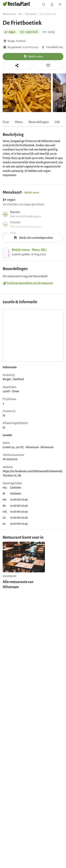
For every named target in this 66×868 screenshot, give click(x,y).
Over (6, 122)
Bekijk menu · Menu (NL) (29, 250)
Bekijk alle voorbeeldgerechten (33, 238)
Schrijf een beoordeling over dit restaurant (28, 283)
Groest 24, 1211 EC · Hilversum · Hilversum (28, 447)
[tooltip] (49, 66)
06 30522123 (10, 459)
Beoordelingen (39, 122)
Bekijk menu (33, 57)
